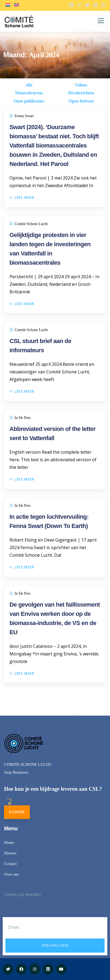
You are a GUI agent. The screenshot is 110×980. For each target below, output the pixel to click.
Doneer (17, 812)
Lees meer (22, 198)
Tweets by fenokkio (22, 894)
